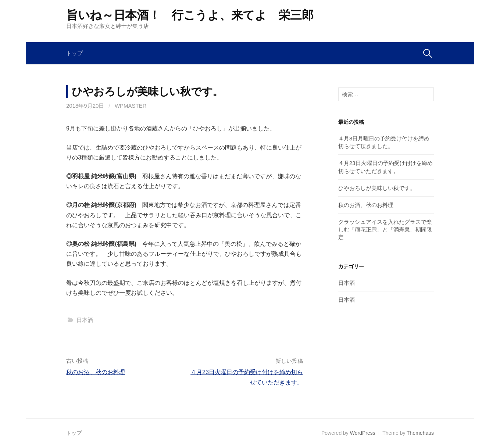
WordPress (363, 433)
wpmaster (131, 106)
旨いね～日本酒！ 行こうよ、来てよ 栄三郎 (190, 15)
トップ (74, 53)
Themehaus (420, 433)
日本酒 (85, 320)
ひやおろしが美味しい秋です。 (377, 188)
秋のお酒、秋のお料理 (96, 372)
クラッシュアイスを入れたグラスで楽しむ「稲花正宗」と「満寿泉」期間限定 (385, 230)
